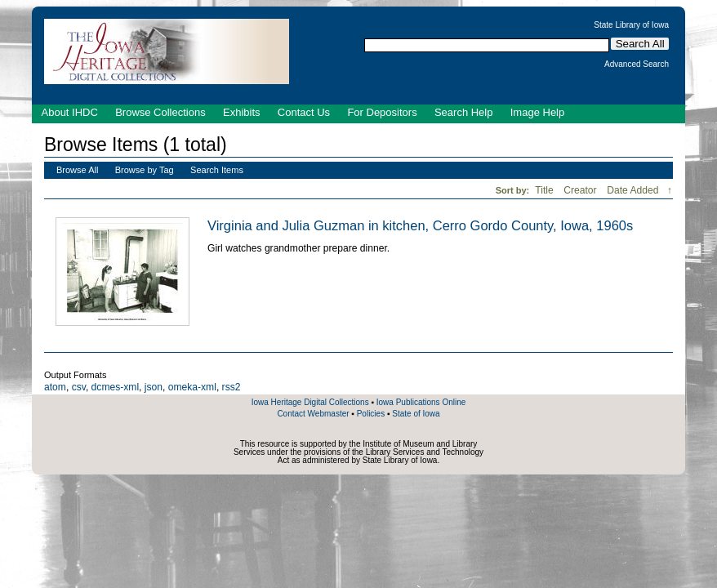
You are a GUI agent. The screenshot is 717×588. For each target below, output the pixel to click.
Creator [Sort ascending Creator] (581, 190)
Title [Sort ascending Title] (546, 190)
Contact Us (304, 112)
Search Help (464, 112)
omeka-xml (192, 387)
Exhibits (242, 112)
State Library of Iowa (631, 25)
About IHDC (70, 112)
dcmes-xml (115, 387)
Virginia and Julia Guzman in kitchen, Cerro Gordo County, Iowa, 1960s (420, 225)
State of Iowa (416, 414)
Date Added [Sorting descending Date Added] (634, 190)
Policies (371, 414)
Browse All (77, 170)
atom (55, 387)
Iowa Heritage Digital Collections (310, 402)
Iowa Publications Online (421, 402)
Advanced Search (637, 65)
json (154, 387)
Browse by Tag (145, 170)
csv (79, 387)
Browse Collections (160, 112)
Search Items (217, 170)
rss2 (232, 387)
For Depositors (382, 112)
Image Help (537, 112)
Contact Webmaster (313, 414)
